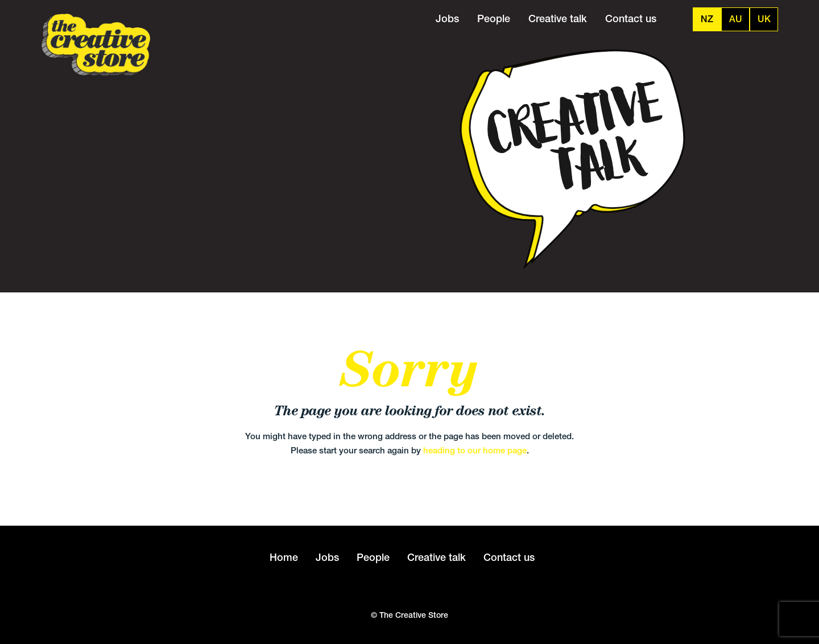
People (494, 18)
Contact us (631, 18)
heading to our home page (475, 450)
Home (284, 557)
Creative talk (558, 18)
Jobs (447, 18)
